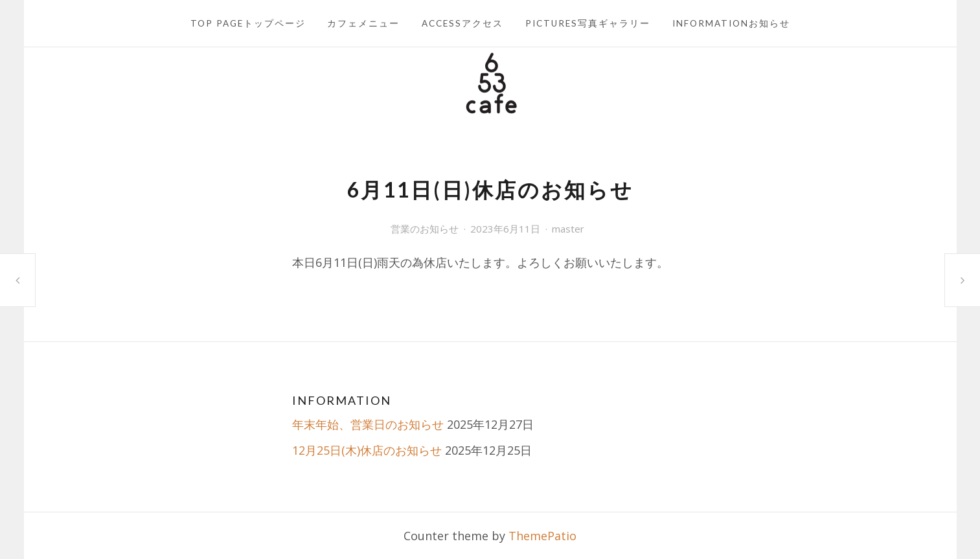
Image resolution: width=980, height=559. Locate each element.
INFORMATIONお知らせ (731, 23)
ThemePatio (542, 536)
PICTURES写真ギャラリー (588, 23)
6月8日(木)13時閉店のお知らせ (17, 280)
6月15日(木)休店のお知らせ (963, 280)
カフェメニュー (363, 23)
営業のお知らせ (425, 229)
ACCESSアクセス (462, 23)
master (568, 229)
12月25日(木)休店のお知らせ (367, 450)
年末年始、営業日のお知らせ (368, 424)
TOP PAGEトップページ (248, 23)
